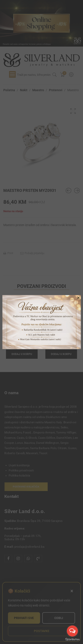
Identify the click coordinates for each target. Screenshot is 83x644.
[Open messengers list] (72, 631)
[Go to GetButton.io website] (72, 639)
